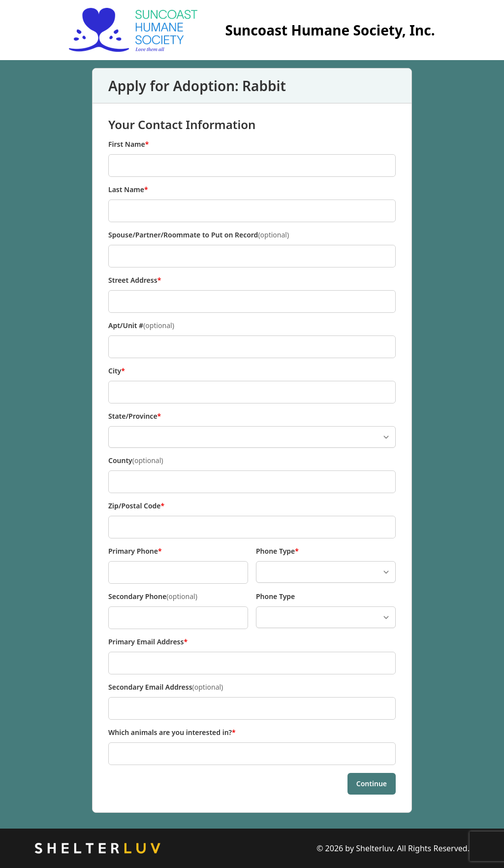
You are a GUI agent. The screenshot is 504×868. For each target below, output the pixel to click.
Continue (372, 784)
